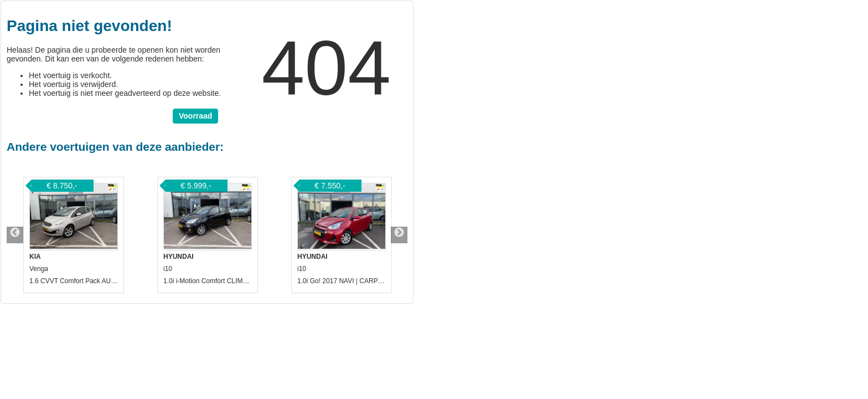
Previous (15, 235)
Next (399, 235)
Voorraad (195, 116)
